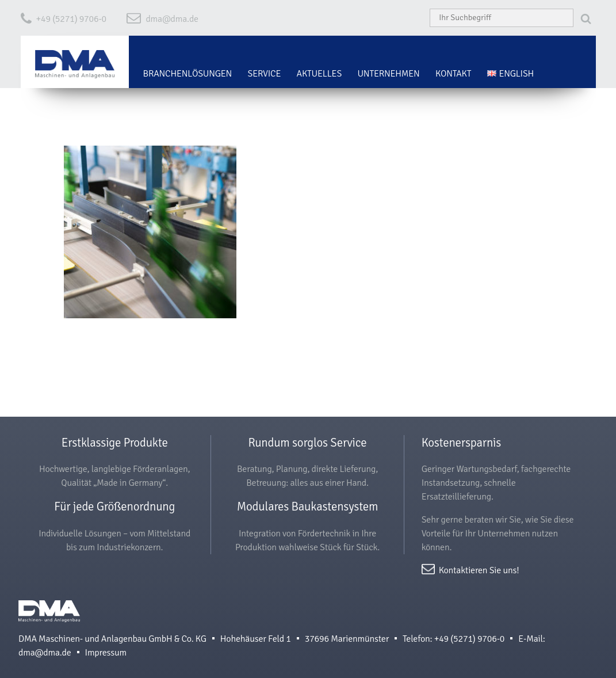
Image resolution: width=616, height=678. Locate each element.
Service (264, 74)
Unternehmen (388, 74)
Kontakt (453, 74)
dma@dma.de (172, 19)
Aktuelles (320, 74)
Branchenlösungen (188, 74)
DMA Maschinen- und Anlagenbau (49, 616)
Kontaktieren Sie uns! (479, 570)
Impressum (106, 653)
